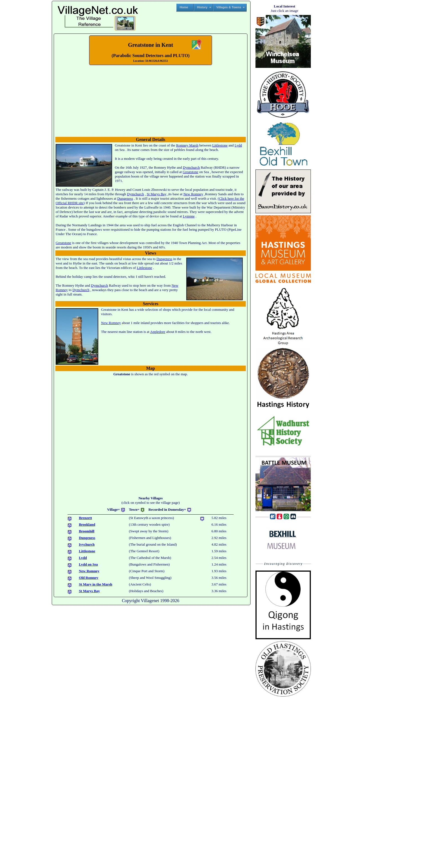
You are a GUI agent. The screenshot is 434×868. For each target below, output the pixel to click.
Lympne (189, 216)
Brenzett (85, 518)
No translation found (151, 101)
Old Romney (89, 578)
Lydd (238, 145)
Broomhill (87, 531)
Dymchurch (191, 167)
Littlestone (220, 145)
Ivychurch (87, 544)
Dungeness (125, 198)
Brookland (87, 524)
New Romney (193, 194)
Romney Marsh (187, 145)
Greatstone (190, 172)
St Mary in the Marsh (96, 584)
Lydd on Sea (88, 564)
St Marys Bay (157, 194)
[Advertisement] (26, 85)
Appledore (158, 332)
